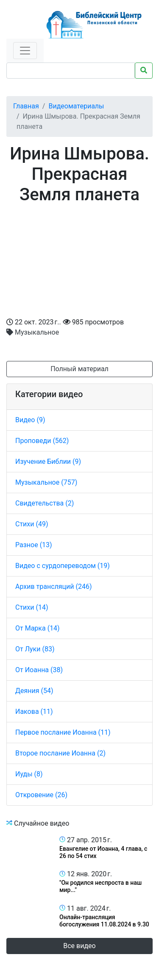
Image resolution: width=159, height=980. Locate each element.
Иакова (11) (34, 712)
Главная (26, 106)
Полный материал (79, 369)
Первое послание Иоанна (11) (63, 732)
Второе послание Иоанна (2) (60, 753)
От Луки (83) (35, 649)
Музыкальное (33, 332)
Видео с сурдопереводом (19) (63, 566)
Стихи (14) (32, 607)
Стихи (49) (32, 524)
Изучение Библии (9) (48, 462)
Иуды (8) (29, 774)
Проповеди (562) (42, 441)
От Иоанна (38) (39, 670)
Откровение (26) (41, 795)
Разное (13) (34, 545)
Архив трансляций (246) (54, 587)
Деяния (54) (34, 691)
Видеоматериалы (76, 106)
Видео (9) (30, 420)
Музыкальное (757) (46, 482)
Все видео (79, 946)
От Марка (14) (38, 628)
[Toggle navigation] (25, 51)
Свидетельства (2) (45, 503)
